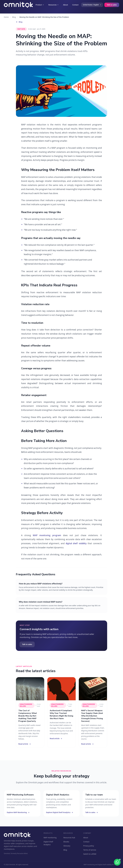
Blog (14, 17)
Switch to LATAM (90, 854)
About (66, 5)
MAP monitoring (50, 838)
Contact (75, 5)
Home (6, 17)
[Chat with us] (117, 862)
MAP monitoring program (47, 535)
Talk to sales (112, 5)
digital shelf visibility (76, 543)
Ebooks (66, 842)
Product (40, 5)
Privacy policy (89, 846)
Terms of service (90, 850)
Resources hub (69, 838)
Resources (54, 5)
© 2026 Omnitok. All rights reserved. (16, 865)
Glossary (67, 846)
